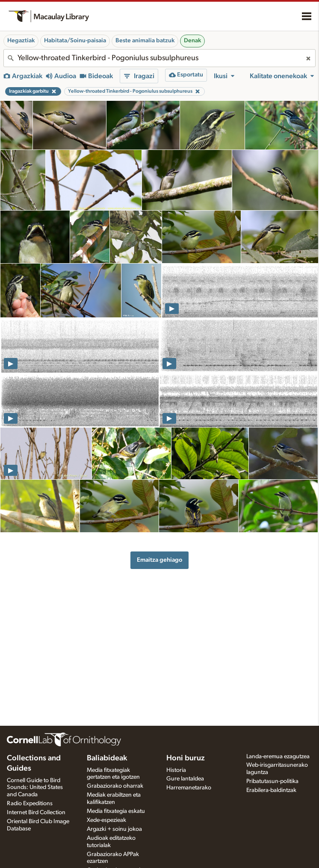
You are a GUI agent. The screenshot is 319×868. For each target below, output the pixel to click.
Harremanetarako (189, 788)
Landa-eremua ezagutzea (278, 757)
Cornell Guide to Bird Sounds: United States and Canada (35, 788)
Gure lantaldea (185, 779)
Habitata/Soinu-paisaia (75, 41)
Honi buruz (186, 758)
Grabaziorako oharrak (115, 786)
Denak (192, 41)
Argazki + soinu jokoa (114, 829)
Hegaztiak (21, 41)
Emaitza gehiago (159, 560)
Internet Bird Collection (36, 812)
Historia (176, 770)
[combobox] (159, 58)
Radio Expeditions (30, 803)
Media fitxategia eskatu (116, 811)
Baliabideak (107, 758)
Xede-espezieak (106, 820)
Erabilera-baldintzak (271, 790)
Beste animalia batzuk (145, 41)
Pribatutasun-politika (272, 781)
